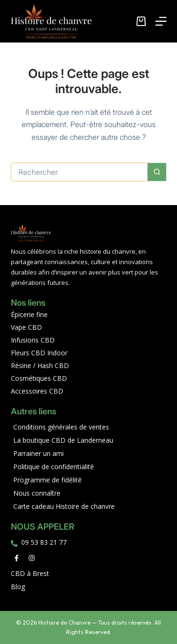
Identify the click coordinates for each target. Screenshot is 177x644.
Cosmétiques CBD (39, 378)
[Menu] (161, 21)
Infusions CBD (33, 340)
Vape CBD (26, 327)
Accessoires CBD (37, 391)
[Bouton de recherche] (157, 172)
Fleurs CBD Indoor (39, 353)
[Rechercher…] (79, 172)
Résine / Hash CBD (40, 365)
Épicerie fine (29, 314)
